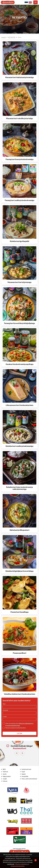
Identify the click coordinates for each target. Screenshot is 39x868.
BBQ (4, 769)
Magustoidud (7, 776)
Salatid (24, 774)
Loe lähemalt (11, 864)
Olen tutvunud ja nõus (19, 724)
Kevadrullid (25, 776)
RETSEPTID (12, 37)
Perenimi (5, 710)
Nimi (4, 704)
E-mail (5, 716)
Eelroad (5, 781)
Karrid (20, 21)
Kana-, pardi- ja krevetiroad (29, 779)
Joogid (5, 779)
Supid (23, 772)
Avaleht (4, 37)
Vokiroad (5, 772)
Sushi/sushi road (26, 769)
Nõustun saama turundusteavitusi (16, 728)
